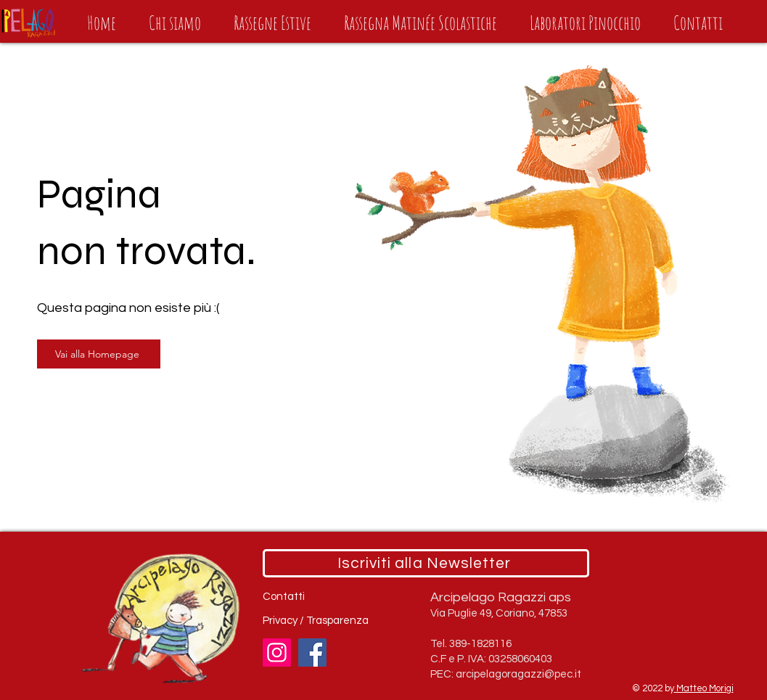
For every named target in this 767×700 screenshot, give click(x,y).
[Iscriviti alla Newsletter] (426, 563)
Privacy (281, 621)
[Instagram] (277, 652)
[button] (273, 22)
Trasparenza (337, 621)
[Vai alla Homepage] (99, 354)
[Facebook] (312, 652)
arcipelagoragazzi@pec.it (518, 674)
